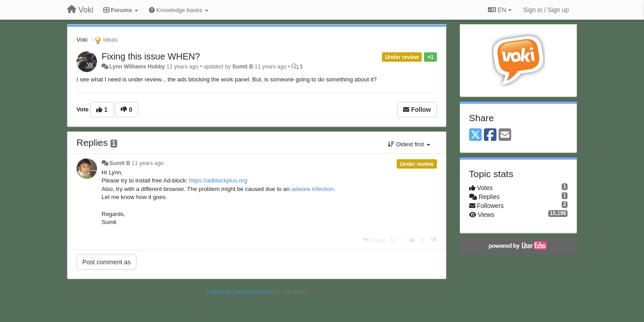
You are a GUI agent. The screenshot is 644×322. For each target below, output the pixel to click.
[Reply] (374, 240)
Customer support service (239, 292)
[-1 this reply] (434, 240)
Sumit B (243, 67)
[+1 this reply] (412, 240)
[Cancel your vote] (423, 240)
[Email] (505, 135)
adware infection (312, 189)
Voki (82, 40)
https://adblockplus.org (218, 180)
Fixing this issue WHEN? (151, 56)
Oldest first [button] (409, 144)
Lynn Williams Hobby (137, 67)
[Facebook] (490, 135)
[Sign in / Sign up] (546, 10)
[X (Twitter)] (475, 135)
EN (500, 10)
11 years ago (148, 163)
